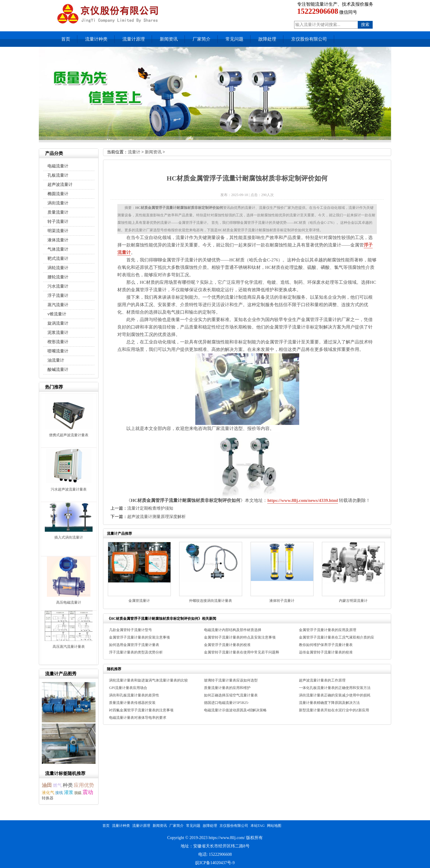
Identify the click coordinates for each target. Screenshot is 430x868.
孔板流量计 (58, 175)
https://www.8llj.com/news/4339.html (302, 500)
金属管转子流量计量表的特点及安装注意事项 (240, 637)
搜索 (365, 25)
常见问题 (234, 39)
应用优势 (84, 785)
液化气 (48, 793)
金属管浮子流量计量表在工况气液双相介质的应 (337, 637)
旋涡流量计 (58, 323)
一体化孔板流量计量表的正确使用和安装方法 (335, 688)
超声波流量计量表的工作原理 (322, 680)
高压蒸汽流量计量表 (69, 647)
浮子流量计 (58, 296)
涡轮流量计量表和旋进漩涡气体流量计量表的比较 (148, 680)
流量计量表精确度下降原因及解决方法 (329, 703)
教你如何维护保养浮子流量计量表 (326, 645)
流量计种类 (96, 39)
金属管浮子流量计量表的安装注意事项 (139, 637)
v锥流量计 (57, 314)
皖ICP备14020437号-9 (215, 863)
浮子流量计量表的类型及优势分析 (136, 652)
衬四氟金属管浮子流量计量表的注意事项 (141, 710)
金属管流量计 (139, 601)
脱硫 (78, 793)
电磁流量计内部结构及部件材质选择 (233, 630)
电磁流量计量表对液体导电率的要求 (138, 718)
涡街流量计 (58, 203)
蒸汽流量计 (58, 305)
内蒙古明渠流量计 (353, 601)
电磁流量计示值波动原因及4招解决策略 (235, 710)
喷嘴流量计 (58, 351)
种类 (68, 785)
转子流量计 (58, 222)
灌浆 (69, 792)
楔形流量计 (58, 342)
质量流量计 (58, 212)
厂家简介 (202, 39)
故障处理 (267, 39)
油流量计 (56, 360)
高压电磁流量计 (69, 602)
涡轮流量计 (58, 268)
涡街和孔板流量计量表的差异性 (134, 695)
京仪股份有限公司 (309, 39)
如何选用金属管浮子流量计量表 (134, 645)
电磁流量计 (58, 166)
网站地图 (274, 826)
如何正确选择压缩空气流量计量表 (231, 695)
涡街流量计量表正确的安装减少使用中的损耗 (335, 695)
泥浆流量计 (58, 333)
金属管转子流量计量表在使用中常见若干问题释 (242, 652)
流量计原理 (134, 39)
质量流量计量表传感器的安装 (132, 703)
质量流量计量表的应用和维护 (227, 688)
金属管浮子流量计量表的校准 (227, 645)
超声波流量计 (60, 185)
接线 (59, 793)
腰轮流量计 (58, 277)
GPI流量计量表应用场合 (128, 688)
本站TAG (258, 826)
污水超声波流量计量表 (69, 489)
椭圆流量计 (58, 194)
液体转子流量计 (282, 601)
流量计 (134, 152)
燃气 (57, 785)
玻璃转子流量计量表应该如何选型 (231, 680)
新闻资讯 (169, 39)
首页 (66, 39)
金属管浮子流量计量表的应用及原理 (328, 630)
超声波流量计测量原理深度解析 (156, 517)
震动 (88, 792)
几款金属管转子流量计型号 (130, 630)
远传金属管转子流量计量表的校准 (326, 652)
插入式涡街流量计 (69, 537)
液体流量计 (58, 240)
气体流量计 (58, 249)
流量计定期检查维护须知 (150, 508)
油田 (47, 785)
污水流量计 (58, 286)
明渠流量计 (58, 231)
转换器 (48, 798)
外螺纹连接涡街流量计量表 (211, 601)
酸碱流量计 (58, 370)
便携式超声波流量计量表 (69, 435)
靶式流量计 (58, 259)
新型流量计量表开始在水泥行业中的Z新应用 (334, 710)
